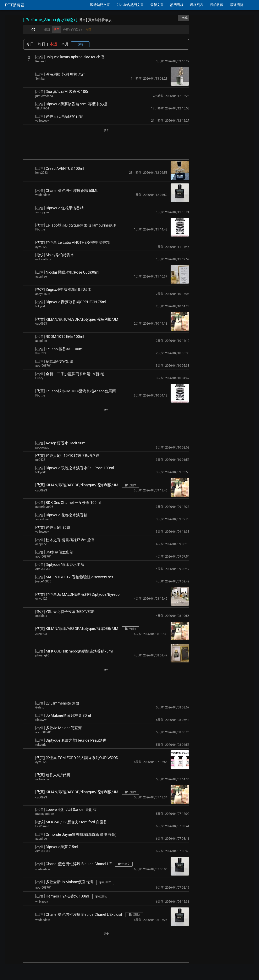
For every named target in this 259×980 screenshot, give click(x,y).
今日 (30, 44)
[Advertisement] (106, 145)
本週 (53, 44)
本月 (65, 44)
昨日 (42, 44)
